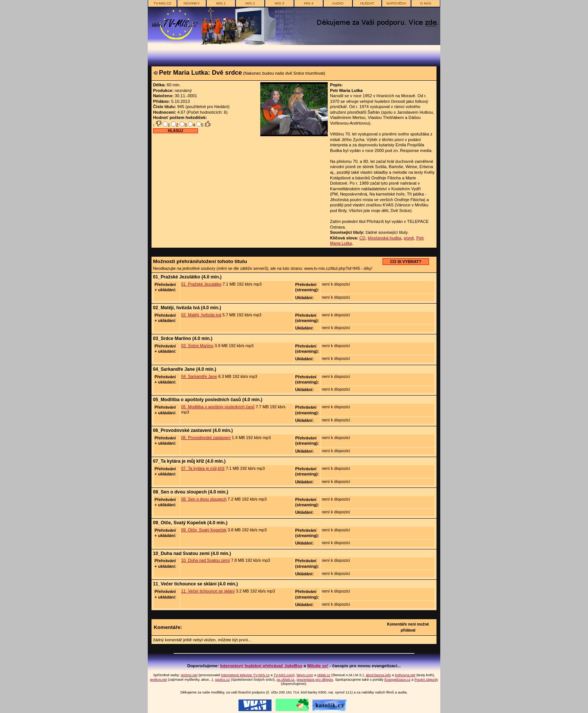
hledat (367, 3)
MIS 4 (308, 3)
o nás (426, 3)
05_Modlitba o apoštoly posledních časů (218, 407)
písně (409, 238)
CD (362, 238)
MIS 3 (279, 3)
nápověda (396, 3)
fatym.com (305, 675)
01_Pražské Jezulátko (201, 284)
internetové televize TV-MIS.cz (245, 675)
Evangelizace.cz (397, 679)
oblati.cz (324, 675)
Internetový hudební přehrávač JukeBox (261, 666)
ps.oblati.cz (286, 679)
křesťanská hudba (385, 238)
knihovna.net (405, 675)
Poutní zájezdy (426, 679)
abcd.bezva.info (378, 675)
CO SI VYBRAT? (406, 262)
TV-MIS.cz (162, 3)
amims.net (189, 675)
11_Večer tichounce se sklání (208, 591)
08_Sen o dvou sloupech (204, 499)
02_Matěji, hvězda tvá (201, 315)
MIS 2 (250, 3)
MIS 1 (221, 3)
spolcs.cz (222, 679)
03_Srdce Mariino (197, 346)
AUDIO (338, 3)
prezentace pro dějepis (315, 679)
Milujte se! (318, 666)
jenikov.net (158, 679)
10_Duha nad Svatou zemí (205, 560)
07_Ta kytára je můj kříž (203, 468)
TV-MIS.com (283, 675)
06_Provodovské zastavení (206, 438)
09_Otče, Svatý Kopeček (204, 530)
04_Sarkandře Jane (199, 376)
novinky (191, 3)
